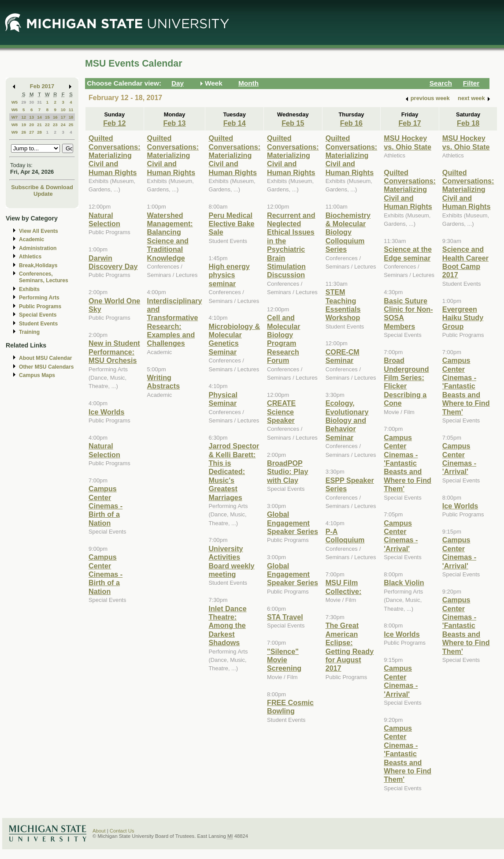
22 (47, 125)
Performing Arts (39, 298)
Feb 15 (293, 123)
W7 (15, 117)
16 (55, 117)
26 (24, 132)
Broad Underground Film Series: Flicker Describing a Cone (406, 382)
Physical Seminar (223, 399)
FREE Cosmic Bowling (290, 707)
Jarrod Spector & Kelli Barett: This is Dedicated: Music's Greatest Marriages (234, 471)
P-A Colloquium (345, 536)
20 (31, 125)
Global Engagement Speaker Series (293, 523)
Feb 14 (235, 123)
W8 (15, 125)
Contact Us (122, 831)
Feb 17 (409, 123)
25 (71, 125)
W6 (15, 110)
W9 (15, 132)
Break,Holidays (38, 265)
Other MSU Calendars (46, 367)
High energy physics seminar (229, 275)
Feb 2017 (42, 86)
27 (31, 132)
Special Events (38, 315)
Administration (38, 248)
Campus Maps (37, 375)
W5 (15, 102)
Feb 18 (468, 123)
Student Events (38, 324)
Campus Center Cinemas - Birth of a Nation (106, 506)
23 (55, 125)
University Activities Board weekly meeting (231, 561)
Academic (31, 239)
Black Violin (404, 583)
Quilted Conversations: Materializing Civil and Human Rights (115, 155)
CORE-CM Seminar (343, 356)
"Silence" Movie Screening (284, 660)
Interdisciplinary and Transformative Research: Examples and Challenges (175, 322)
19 (24, 125)
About (99, 831)
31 (39, 102)
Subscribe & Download (42, 187)
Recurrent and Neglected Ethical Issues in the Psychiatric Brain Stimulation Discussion (291, 245)
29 (24, 102)
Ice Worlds (106, 412)
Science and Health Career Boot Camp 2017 (465, 262)
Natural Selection (104, 219)
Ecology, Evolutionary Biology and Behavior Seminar (347, 420)
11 (71, 110)
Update (43, 194)
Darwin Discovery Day (113, 262)
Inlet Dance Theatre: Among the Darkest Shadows (227, 626)
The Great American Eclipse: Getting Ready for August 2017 (350, 647)
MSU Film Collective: (344, 587)
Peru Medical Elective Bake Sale (231, 224)
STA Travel (285, 617)
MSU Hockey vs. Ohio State (408, 142)
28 (39, 132)
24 (63, 125)
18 (71, 117)
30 (31, 102)
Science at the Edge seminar (408, 253)
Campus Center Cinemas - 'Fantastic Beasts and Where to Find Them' (408, 463)
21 (39, 125)
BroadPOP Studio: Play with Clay (287, 472)
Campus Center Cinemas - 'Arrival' (401, 536)
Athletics (30, 257)
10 (63, 110)
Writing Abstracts (164, 382)
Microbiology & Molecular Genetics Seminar (234, 339)
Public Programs (40, 306)
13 (31, 117)
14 (39, 117)
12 (24, 117)
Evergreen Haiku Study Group (463, 318)
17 (63, 117)
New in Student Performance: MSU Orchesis (114, 352)
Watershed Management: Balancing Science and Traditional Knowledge (170, 237)
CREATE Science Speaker (281, 412)
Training (29, 332)
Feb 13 (174, 123)
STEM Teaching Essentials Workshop (343, 305)
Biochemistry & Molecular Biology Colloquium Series (348, 232)
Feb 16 (351, 123)
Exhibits (29, 289)
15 (47, 117)
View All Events (39, 231)
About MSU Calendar (45, 358)
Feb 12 (114, 123)
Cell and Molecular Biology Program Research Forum (283, 339)
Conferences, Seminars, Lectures (44, 277)
